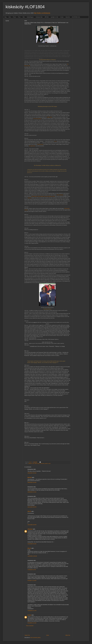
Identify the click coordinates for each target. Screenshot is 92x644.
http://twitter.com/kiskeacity (42, 13)
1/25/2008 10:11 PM (32, 611)
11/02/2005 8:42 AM (32, 544)
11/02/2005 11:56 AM (32, 556)
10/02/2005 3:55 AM (32, 473)
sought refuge (50, 117)
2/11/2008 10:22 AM (32, 623)
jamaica (46, 464)
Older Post (68, 635)
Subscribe (68, 17)
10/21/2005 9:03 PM (32, 525)
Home (48, 635)
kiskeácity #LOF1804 (25, 7)
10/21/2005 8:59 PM (32, 507)
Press (19, 17)
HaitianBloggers (30, 17)
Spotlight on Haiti (54, 17)
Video (10, 17)
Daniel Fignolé (34, 196)
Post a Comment (30, 626)
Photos (14, 17)
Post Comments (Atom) (35, 638)
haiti (33, 464)
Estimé (53, 196)
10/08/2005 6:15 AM (32, 492)
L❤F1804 (47, 17)
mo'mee (29, 615)
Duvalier (30, 198)
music (49, 464)
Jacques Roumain (60, 195)
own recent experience (37, 119)
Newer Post (27, 635)
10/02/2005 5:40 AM (32, 482)
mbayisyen (30, 529)
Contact (62, 17)
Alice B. (29, 511)
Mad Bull (30, 477)
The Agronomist (40, 144)
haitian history (37, 464)
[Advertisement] (47, 631)
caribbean (30, 464)
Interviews (42, 464)
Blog (5, 17)
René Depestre (49, 196)
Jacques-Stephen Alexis (42, 196)
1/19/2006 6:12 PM (32, 570)
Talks (24, 17)
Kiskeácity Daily (39, 17)
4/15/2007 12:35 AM (32, 581)
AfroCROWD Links (76, 17)
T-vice (56, 141)
